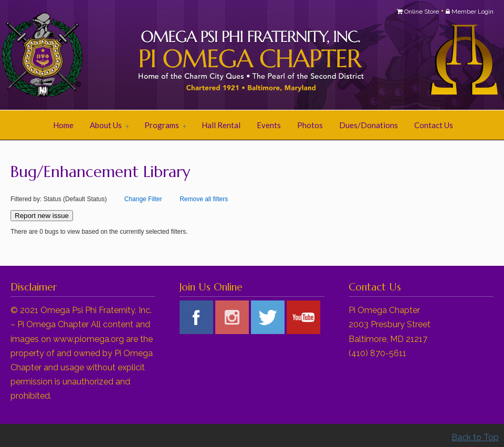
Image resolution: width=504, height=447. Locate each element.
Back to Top (475, 437)
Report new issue (42, 216)
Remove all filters (204, 199)
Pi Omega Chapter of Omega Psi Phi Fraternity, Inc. (142, 56)
